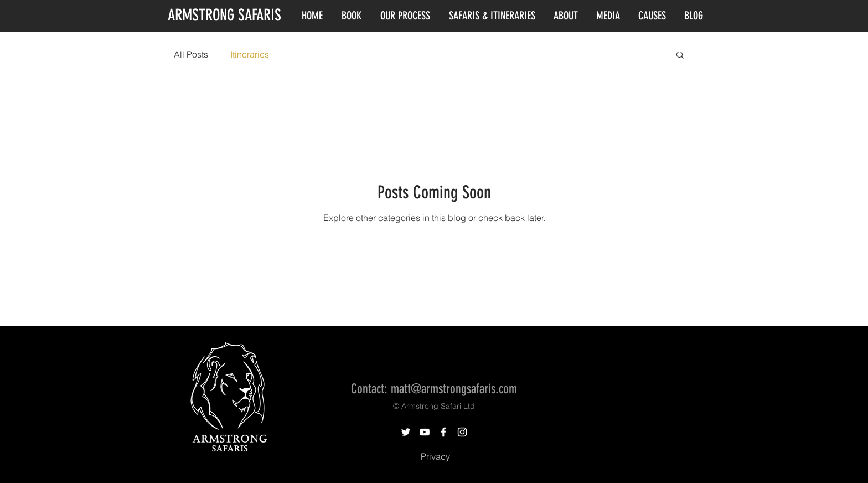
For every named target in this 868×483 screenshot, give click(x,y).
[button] (680, 56)
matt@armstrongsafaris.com (454, 389)
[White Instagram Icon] (462, 432)
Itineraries (250, 54)
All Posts (191, 54)
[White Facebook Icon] (443, 432)
